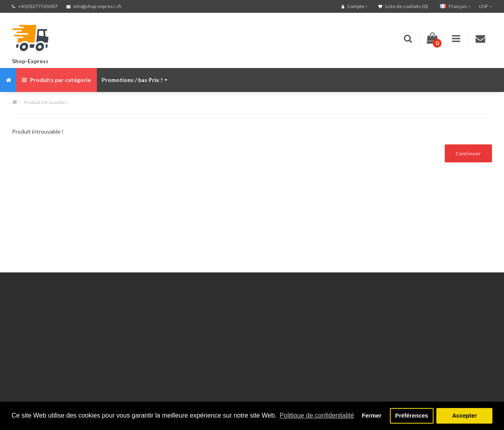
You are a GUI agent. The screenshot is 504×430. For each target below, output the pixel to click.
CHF (485, 6)
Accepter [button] (464, 416)
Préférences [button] (412, 416)
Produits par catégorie (56, 80)
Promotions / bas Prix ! (135, 80)
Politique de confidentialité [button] (317, 415)
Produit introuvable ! (46, 102)
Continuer (468, 153)
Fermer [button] (372, 416)
